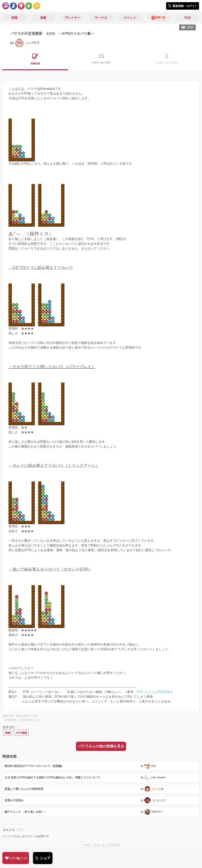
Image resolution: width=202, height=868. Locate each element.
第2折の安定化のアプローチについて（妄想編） (34, 766)
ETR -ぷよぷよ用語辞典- (154, 692)
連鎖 (8, 733)
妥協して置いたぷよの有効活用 (24, 789)
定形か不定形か (14, 800)
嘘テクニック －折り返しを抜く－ (26, 812)
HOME (87, 845)
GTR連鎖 (21, 733)
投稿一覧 (100, 845)
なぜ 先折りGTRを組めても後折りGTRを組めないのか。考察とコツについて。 (54, 777)
